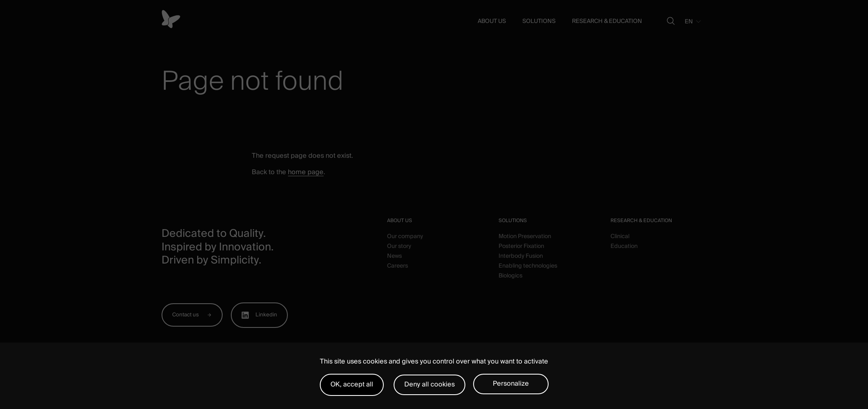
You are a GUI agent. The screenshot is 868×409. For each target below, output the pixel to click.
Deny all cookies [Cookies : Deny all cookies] (429, 384)
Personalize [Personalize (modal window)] (511, 384)
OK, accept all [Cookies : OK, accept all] (352, 384)
